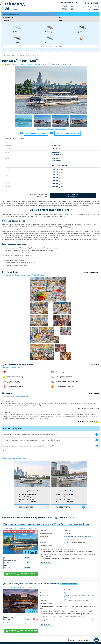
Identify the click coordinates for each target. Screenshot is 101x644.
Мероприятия (8, 17)
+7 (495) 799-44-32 (68, 6)
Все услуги (95, 365)
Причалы (6, 20)
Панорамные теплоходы (16, 55)
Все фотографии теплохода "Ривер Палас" (51, 129)
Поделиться (67, 64)
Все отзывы (94, 393)
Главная (4, 55)
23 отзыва (10, 528)
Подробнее (46, 562)
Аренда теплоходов (11, 14)
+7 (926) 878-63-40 (92, 9)
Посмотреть (27, 507)
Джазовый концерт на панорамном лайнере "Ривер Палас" (32, 584)
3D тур (34, 64)
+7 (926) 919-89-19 (68, 9)
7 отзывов (7, 64)
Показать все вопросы (11, 451)
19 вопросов (21, 528)
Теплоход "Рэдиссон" (29, 491)
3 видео (26, 64)
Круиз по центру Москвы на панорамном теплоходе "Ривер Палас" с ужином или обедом (46, 524)
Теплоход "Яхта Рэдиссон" (67, 491)
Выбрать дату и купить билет (23, 574)
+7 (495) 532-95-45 (92, 7)
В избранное (55, 64)
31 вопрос (43, 64)
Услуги (61, 17)
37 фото (17, 64)
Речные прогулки (65, 14)
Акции (61, 20)
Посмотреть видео (66, 133)
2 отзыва (9, 587)
